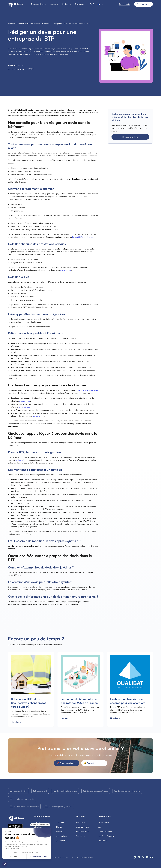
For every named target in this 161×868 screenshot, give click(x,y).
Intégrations (81, 822)
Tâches (59, 827)
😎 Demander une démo (94, 763)
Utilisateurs (38, 822)
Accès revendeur (105, 831)
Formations (80, 836)
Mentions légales (87, 857)
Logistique (60, 822)
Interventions (61, 836)
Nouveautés (103, 841)
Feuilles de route (82, 831)
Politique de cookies (60, 857)
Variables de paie (83, 827)
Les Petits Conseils (106, 836)
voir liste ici (19, 460)
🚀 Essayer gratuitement (67, 763)
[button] (39, 4)
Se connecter (125, 4)
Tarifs (92, 4)
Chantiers (38, 827)
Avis (100, 827)
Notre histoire (104, 822)
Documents (61, 841)
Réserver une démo (130, 137)
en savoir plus (65, 270)
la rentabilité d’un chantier (83, 237)
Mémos (59, 831)
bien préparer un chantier (88, 390)
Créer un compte (144, 4)
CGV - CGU (74, 857)
